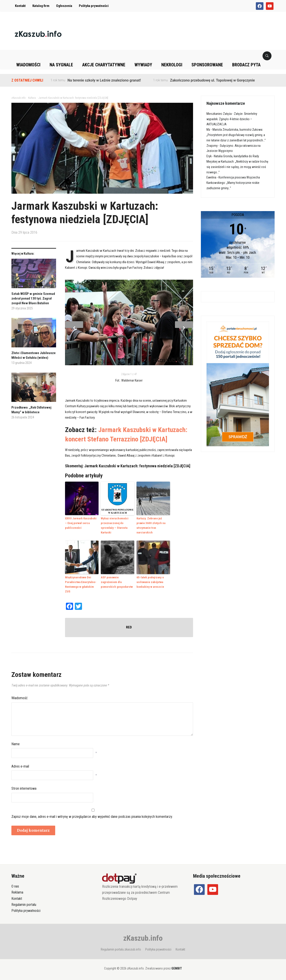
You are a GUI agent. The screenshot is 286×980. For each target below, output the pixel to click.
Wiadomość (19, 698)
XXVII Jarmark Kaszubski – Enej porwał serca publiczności (81, 523)
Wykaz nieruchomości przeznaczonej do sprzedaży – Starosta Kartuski (115, 525)
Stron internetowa (24, 788)
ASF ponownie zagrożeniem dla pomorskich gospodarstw (117, 582)
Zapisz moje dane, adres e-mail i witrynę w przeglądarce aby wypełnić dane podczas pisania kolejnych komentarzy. (92, 816)
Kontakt (20, 6)
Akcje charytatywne (104, 65)
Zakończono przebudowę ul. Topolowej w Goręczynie (212, 80)
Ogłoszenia (64, 6)
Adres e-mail (20, 766)
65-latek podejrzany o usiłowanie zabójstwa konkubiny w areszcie (150, 582)
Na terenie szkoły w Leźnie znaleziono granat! (104, 80)
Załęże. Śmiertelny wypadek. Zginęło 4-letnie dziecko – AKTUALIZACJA (232, 119)
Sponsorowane (207, 65)
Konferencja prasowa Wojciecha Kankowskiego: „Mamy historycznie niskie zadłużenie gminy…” (233, 183)
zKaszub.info (143, 938)
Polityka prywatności (94, 6)
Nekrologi (172, 65)
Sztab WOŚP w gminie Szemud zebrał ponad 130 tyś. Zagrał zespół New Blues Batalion (33, 298)
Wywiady (143, 65)
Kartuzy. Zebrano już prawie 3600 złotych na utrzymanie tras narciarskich (151, 525)
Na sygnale (61, 65)
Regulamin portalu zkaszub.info (121, 949)
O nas (15, 886)
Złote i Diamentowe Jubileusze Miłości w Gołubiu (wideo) (34, 355)
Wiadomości (28, 65)
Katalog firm (41, 6)
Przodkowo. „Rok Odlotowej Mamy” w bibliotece (31, 410)
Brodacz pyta (246, 65)
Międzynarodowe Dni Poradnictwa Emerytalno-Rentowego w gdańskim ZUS (81, 584)
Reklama (17, 892)
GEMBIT (177, 968)
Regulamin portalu (24, 904)
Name (16, 744)
